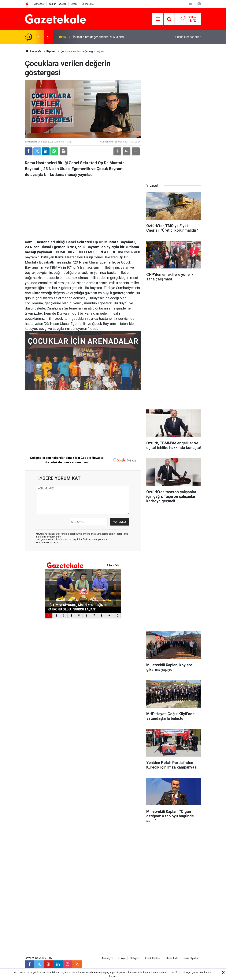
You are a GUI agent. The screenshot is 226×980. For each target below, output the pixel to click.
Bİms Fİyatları (191, 958)
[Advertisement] (83, 207)
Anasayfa (33, 51)
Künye (122, 958)
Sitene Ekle (88, 4)
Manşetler (39, 4)
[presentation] (39, 37)
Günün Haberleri (58, 4)
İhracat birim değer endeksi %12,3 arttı (99, 37)
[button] (117, 151)
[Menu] (158, 19)
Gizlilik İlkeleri (152, 958)
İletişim (135, 958)
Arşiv (74, 4)
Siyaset (51, 51)
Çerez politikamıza (202, 972)
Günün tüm (188, 37)
